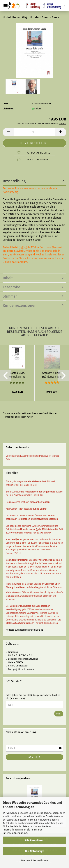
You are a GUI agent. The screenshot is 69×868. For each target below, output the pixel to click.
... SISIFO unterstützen (17, 666)
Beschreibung (14, 181)
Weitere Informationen (34, 861)
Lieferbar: (8, 109)
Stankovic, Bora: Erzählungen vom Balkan (52, 375)
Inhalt (8, 278)
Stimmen (10, 296)
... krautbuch (12, 652)
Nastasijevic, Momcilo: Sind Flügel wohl (17, 375)
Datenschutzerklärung (15, 833)
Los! (59, 714)
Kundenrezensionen (20, 305)
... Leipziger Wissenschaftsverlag (22, 659)
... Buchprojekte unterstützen (20, 669)
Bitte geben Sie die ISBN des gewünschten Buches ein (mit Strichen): (33, 697)
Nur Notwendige (35, 851)
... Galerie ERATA (14, 662)
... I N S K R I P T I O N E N (19, 655)
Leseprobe (11, 287)
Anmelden (35, 757)
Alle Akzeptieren (35, 840)
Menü (6, 6)
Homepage (9, 417)
